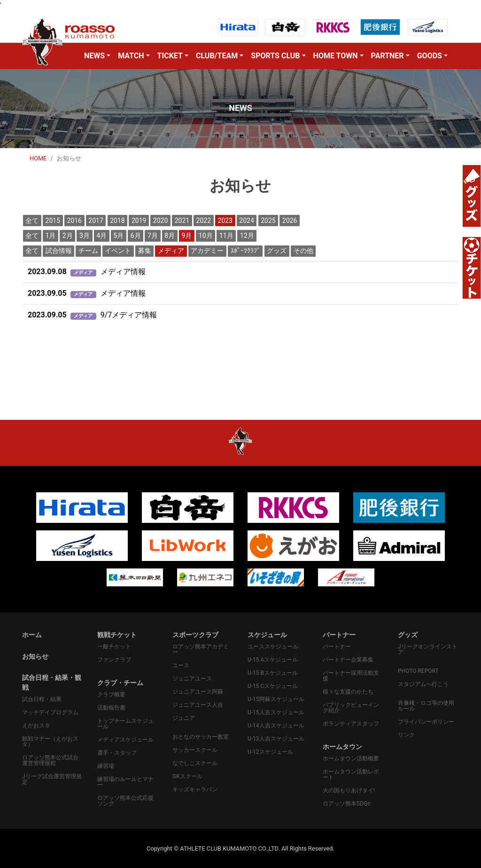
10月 (206, 236)
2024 (246, 221)
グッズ (277, 251)
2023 (225, 221)
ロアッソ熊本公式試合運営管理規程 (50, 760)
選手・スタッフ (117, 753)
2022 (204, 221)
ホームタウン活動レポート (351, 774)
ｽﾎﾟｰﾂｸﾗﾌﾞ (245, 251)
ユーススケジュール (273, 647)
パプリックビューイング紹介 (351, 708)
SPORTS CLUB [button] (275, 56)
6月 (136, 236)
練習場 (106, 766)
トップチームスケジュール (125, 724)
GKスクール (187, 776)
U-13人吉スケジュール (276, 739)
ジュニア (184, 718)
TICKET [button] (170, 56)
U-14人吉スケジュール (276, 726)
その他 (303, 251)
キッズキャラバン (195, 789)
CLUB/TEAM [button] (217, 56)
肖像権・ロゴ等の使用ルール (426, 706)
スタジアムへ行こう (423, 684)
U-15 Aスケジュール (273, 660)
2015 (53, 221)
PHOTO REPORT (418, 671)
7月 (153, 236)
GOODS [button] (430, 56)
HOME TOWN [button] (336, 56)
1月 (51, 236)
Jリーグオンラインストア (428, 649)
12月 (247, 236)
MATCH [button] (131, 56)
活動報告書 (111, 708)
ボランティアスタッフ (351, 724)
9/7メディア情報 (92, 315)
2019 (139, 221)
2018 (117, 221)
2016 (74, 221)
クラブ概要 (111, 694)
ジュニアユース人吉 (198, 705)
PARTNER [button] (388, 56)
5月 (119, 236)
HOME (38, 158)
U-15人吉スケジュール (276, 712)
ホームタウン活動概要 (351, 758)
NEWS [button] (94, 56)
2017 (96, 221)
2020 (160, 221)
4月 (101, 236)
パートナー (337, 647)
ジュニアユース (192, 679)
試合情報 (59, 251)
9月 (187, 236)
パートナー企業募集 (348, 660)
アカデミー (207, 251)
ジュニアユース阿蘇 (198, 692)
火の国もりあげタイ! (349, 790)
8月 (170, 236)
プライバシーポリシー (426, 722)
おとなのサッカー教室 (201, 737)
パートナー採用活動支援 (351, 676)
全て (32, 221)
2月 (68, 236)
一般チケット (114, 647)
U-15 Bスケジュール (273, 673)
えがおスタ (36, 726)
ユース (181, 665)
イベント (118, 251)
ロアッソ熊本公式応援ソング (125, 801)
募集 (145, 251)
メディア (171, 251)
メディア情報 (87, 272)
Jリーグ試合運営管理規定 (52, 779)
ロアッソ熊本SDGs (346, 804)
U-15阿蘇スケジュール (276, 699)
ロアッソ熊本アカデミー (201, 649)
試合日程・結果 (42, 699)
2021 (182, 221)
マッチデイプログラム (50, 712)
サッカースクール (195, 750)
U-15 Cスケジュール (273, 686)
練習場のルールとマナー (125, 782)
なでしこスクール (195, 763)
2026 (290, 221)
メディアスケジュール (125, 740)
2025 (268, 221)
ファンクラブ (114, 660)
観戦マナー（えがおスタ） (50, 742)
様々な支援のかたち (348, 692)
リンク (406, 735)
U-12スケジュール (270, 752)
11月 (226, 236)
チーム (88, 251)
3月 (85, 236)
